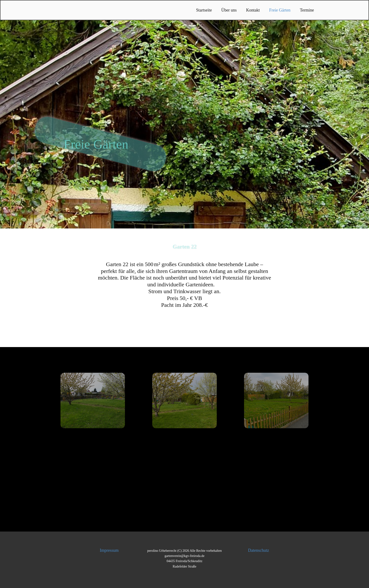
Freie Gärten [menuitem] (280, 10)
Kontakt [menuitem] (253, 10)
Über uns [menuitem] (229, 10)
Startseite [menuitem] (204, 10)
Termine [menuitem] (307, 10)
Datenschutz (259, 550)
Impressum (109, 550)
